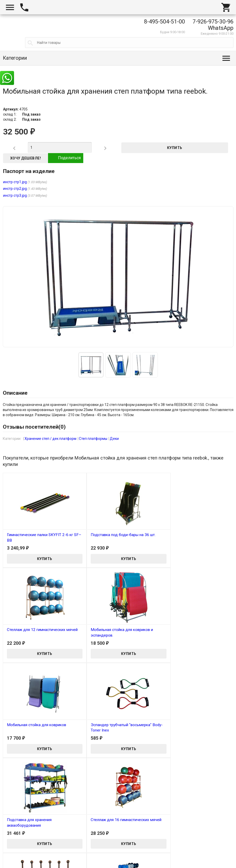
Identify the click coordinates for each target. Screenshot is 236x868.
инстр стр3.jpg (15, 195)
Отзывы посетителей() (34, 427)
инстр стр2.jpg (15, 189)
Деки (114, 439)
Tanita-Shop (17, 865)
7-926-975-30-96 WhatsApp (213, 25)
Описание (15, 393)
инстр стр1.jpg (15, 182)
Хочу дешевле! (26, 158)
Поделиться (66, 158)
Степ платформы (93, 439)
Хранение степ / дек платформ (50, 439)
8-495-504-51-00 (164, 22)
